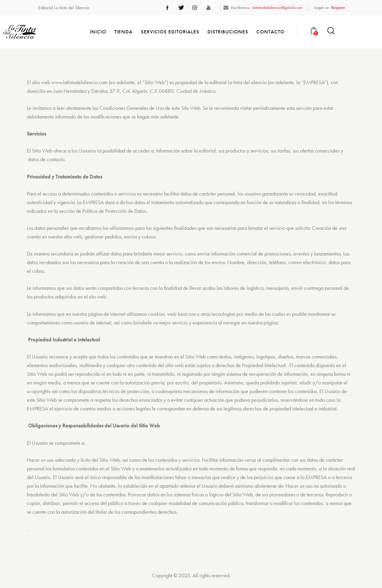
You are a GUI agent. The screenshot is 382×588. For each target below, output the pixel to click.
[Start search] (331, 31)
